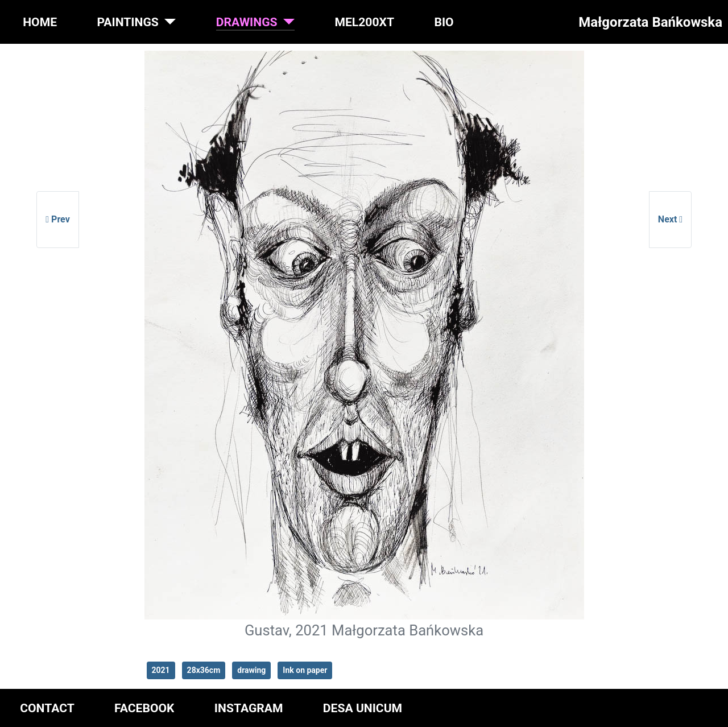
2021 (161, 670)
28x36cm (204, 670)
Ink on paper (305, 670)
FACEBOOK (144, 708)
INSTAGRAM (249, 708)
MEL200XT (364, 22)
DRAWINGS (247, 22)
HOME (40, 22)
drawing (251, 670)
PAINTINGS (127, 22)
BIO (444, 22)
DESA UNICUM (363, 708)
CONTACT (47, 708)
